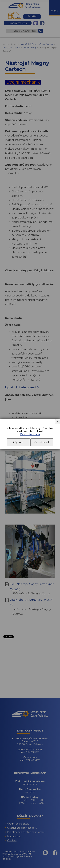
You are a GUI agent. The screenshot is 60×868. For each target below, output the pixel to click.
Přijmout (18, 442)
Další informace (30, 434)
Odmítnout (42, 442)
